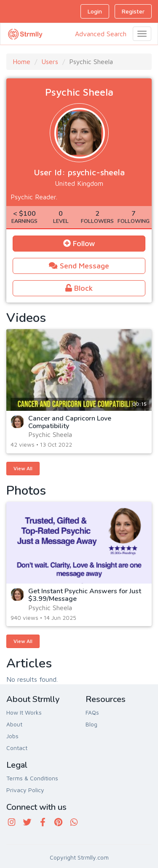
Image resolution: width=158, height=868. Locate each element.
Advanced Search (101, 34)
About (14, 724)
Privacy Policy (25, 790)
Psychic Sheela (50, 434)
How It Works (24, 712)
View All (23, 468)
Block (79, 288)
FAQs (92, 712)
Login (95, 11)
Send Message (79, 266)
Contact (17, 748)
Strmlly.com (93, 857)
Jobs (12, 736)
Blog (91, 724)
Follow (79, 243)
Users (50, 62)
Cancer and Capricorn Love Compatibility (70, 422)
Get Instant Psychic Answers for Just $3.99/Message (85, 595)
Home (21, 62)
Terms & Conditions (32, 778)
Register (133, 11)
